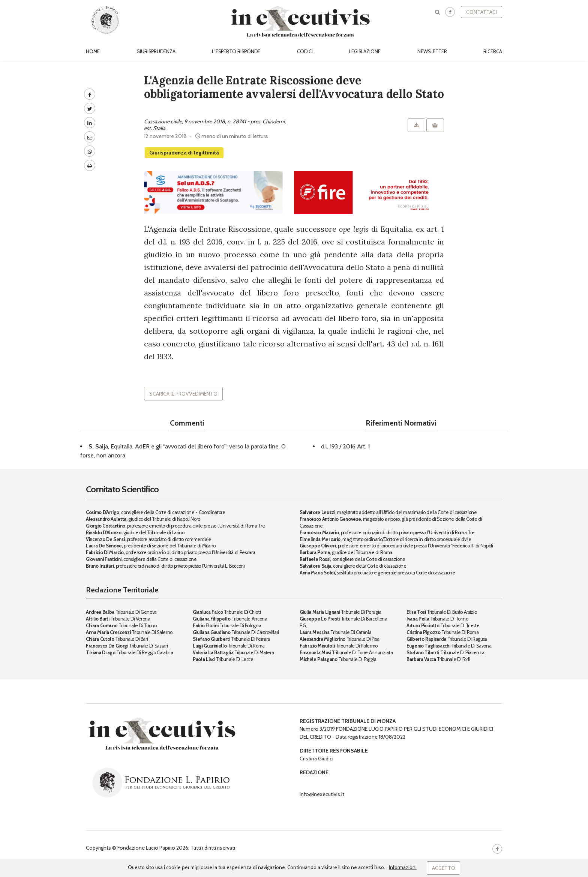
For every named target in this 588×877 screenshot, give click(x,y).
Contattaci (481, 12)
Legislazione (365, 52)
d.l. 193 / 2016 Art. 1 (345, 446)
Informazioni (403, 867)
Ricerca (493, 52)
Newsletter (432, 52)
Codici (305, 52)
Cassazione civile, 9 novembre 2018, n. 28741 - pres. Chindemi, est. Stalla (215, 125)
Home (93, 52)
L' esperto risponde (236, 52)
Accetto (444, 868)
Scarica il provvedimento (183, 394)
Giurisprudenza (156, 52)
